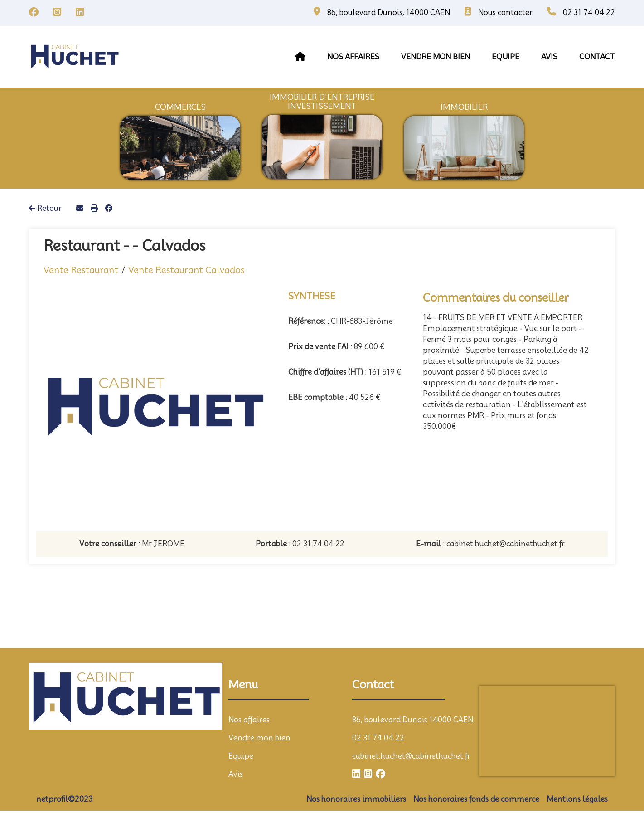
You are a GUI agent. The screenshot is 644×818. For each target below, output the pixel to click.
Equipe (241, 756)
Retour (45, 208)
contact (597, 57)
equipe (506, 57)
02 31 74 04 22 (378, 738)
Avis (236, 774)
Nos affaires (353, 57)
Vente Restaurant (81, 270)
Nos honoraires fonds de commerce (476, 799)
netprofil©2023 (64, 799)
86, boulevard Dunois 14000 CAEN (413, 720)
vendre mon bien (436, 57)
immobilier (464, 107)
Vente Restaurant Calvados (186, 270)
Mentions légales (577, 799)
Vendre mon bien (259, 738)
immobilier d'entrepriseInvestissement (322, 102)
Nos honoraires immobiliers (356, 799)
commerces (180, 107)
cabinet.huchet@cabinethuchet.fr (411, 756)
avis (549, 57)
